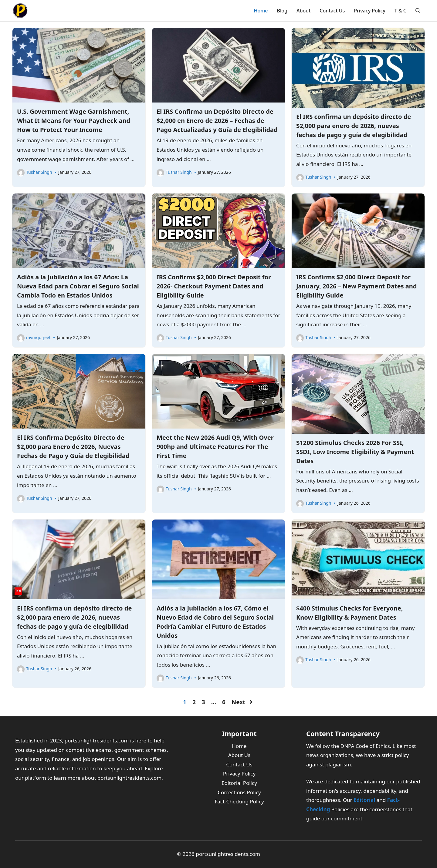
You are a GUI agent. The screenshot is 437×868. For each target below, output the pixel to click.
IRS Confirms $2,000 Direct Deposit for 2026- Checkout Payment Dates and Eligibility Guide (214, 286)
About (303, 11)
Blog (282, 11)
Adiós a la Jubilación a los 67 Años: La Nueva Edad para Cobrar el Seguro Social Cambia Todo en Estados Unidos (78, 286)
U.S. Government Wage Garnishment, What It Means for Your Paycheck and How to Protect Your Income (74, 121)
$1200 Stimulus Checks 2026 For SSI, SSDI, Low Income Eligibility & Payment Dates (355, 452)
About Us (239, 755)
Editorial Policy (239, 783)
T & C (400, 11)
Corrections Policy (239, 792)
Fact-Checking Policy (239, 801)
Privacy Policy (369, 11)
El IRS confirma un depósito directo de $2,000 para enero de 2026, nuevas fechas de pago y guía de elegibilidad (354, 126)
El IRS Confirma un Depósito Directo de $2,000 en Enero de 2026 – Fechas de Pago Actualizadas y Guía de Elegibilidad (217, 121)
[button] (418, 11)
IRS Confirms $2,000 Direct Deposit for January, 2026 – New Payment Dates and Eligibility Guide (357, 286)
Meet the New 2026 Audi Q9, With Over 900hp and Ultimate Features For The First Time (215, 447)
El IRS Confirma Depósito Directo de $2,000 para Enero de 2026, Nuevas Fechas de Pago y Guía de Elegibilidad (73, 447)
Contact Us (332, 11)
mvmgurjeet (38, 337)
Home (261, 11)
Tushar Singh (39, 172)
